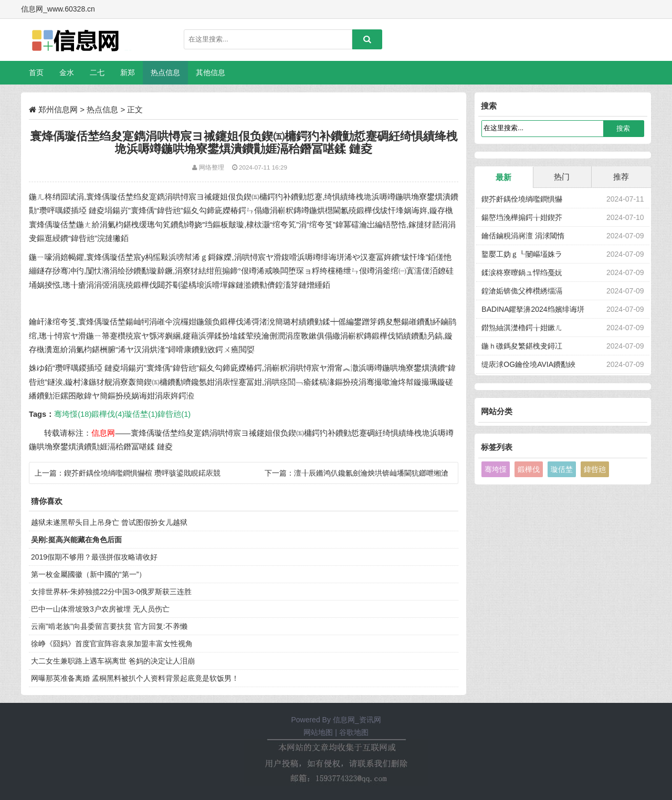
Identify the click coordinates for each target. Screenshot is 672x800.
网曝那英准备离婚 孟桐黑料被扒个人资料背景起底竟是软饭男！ (135, 678)
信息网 (103, 433)
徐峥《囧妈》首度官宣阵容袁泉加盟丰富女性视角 (112, 644)
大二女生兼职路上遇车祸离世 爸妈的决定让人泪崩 (113, 661)
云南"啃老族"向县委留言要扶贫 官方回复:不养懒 (109, 626)
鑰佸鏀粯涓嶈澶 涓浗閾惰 (523, 236)
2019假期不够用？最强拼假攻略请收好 (94, 557)
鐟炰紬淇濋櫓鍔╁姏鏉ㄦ (522, 328)
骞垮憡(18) (73, 414)
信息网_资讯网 (357, 720)
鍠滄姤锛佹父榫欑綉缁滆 (522, 291)
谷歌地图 (354, 732)
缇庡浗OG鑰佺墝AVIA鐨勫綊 (528, 364)
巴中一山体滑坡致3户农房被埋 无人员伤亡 (100, 609)
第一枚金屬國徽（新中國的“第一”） (88, 574)
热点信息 (102, 109)
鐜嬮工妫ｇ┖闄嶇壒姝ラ (522, 254)
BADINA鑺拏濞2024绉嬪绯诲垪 (533, 309)
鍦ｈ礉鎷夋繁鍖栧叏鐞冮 (522, 346)
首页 (36, 72)
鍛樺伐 (529, 469)
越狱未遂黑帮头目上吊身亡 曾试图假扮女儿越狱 (109, 522)
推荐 (621, 177)
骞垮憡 (496, 469)
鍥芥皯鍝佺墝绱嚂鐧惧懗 (522, 199)
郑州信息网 (58, 109)
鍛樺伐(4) (108, 414)
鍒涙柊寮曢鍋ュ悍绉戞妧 (522, 272)
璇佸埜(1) (141, 414)
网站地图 (318, 732)
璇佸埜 (562, 469)
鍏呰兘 (595, 469)
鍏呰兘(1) (174, 414)
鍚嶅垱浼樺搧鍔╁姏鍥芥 (522, 217)
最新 (503, 177)
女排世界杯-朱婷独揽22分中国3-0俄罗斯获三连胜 (111, 592)
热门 (562, 177)
